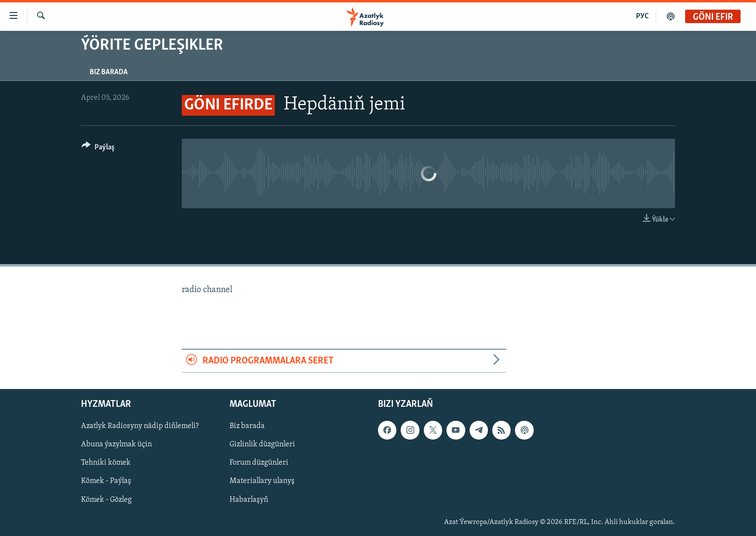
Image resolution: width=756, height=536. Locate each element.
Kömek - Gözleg (106, 499)
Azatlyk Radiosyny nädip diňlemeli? (140, 426)
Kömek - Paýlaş (106, 481)
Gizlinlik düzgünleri (262, 444)
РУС (642, 16)
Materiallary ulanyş (262, 481)
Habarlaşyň (249, 499)
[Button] (98, 149)
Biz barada (109, 72)
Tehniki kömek (106, 463)
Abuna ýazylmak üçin (116, 444)
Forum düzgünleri (259, 463)
